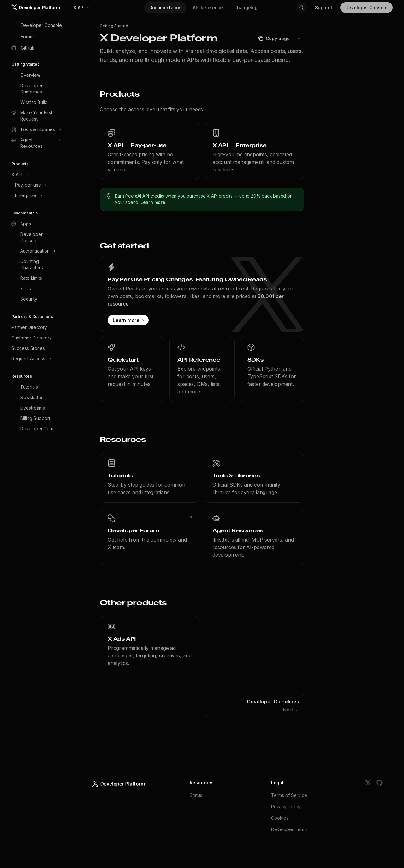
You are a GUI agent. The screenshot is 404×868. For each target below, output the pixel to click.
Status (196, 795)
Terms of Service (289, 795)
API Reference (208, 7)
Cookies (280, 818)
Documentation (165, 7)
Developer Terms (289, 829)
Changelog (246, 7)
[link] (150, 151)
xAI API (142, 196)
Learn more (153, 202)
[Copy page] (274, 39)
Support (324, 7)
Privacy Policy (286, 807)
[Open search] (301, 8)
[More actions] (299, 39)
